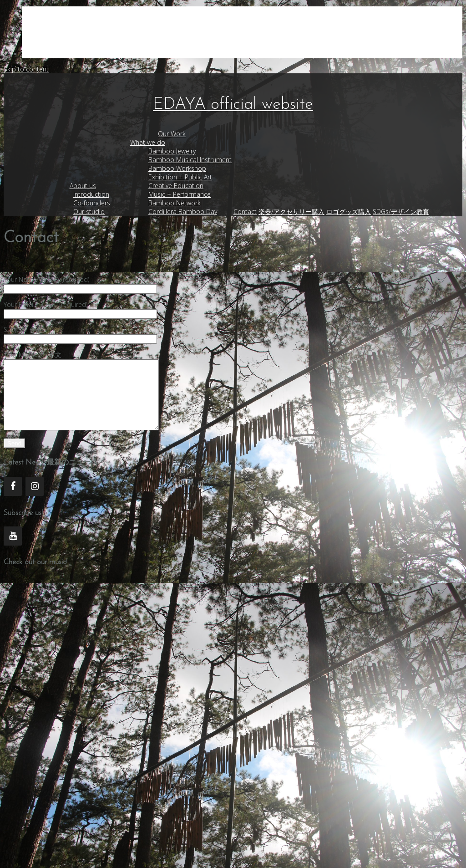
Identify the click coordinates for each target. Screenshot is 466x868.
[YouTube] (13, 550)
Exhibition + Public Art (180, 177)
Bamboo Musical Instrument (190, 160)
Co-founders (92, 203)
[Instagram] (35, 500)
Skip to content (26, 69)
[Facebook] (13, 500)
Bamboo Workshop (177, 168)
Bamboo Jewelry (172, 151)
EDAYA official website (233, 105)
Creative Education (176, 186)
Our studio (89, 212)
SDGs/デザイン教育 (401, 212)
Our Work (172, 134)
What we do (148, 142)
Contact (245, 212)
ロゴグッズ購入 (349, 212)
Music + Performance (180, 194)
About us (83, 186)
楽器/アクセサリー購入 (291, 212)
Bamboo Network (175, 203)
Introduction (91, 194)
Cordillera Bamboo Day (183, 212)
